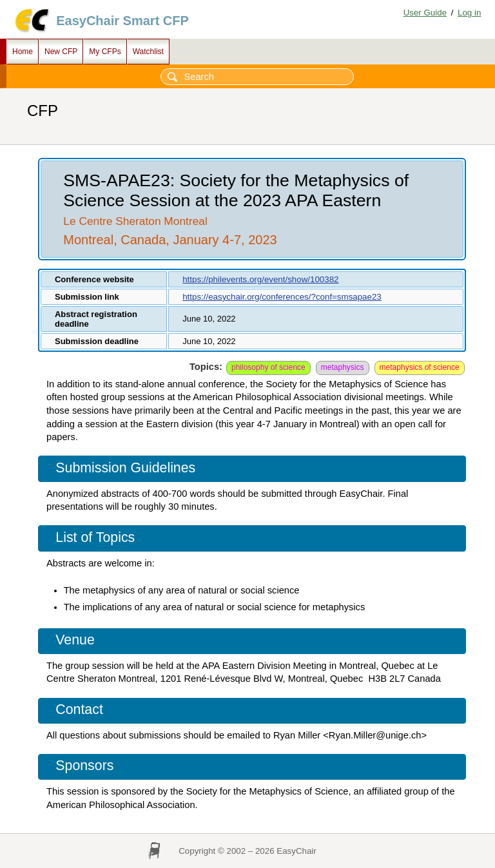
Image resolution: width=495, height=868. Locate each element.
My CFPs (105, 52)
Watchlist (148, 52)
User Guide (425, 13)
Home (23, 52)
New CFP (61, 52)
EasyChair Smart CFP (122, 21)
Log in (469, 13)
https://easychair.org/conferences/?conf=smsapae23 (282, 297)
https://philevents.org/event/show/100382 (260, 279)
